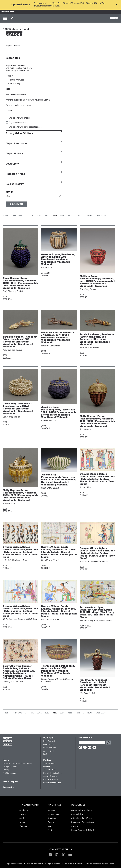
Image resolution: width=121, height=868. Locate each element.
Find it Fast (55, 805)
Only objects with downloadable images (26, 127)
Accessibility (49, 751)
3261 (39, 216)
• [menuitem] (53, 864)
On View (47, 767)
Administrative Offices (82, 818)
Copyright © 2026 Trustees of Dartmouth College (28, 864)
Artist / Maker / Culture (19, 133)
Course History (15, 184)
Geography (12, 164)
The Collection (49, 770)
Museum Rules (50, 748)
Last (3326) (101, 216)
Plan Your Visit (49, 741)
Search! (16, 204)
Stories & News (50, 776)
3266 (78, 216)
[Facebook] (50, 855)
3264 (62, 216)
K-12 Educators (9, 773)
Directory (52, 818)
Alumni (23, 822)
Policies (68, 864)
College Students (10, 767)
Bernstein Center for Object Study (17, 764)
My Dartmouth (29, 805)
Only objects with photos (19, 118)
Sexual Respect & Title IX (83, 830)
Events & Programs (52, 780)
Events (51, 822)
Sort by (10, 192)
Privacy (58, 864)
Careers (75, 826)
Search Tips (13, 58)
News (50, 826)
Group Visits (48, 745)
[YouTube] (70, 855)
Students (24, 810)
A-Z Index (52, 810)
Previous (17, 216)
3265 (70, 216)
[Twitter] (63, 855)
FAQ (45, 754)
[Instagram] (57, 855)
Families (23, 826)
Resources (78, 805)
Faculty (6, 770)
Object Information (17, 144)
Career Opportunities (52, 783)
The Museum (49, 764)
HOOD (114, 18)
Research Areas (15, 174)
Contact (79, 864)
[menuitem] (30, 816)
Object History (14, 154)
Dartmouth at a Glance (82, 810)
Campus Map (54, 814)
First (5, 216)
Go (108, 743)
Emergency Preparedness (83, 822)
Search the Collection (52, 773)
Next (90, 216)
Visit (50, 830)
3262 (47, 216)
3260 (32, 216)
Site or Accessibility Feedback (100, 864)
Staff (22, 818)
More (8, 89)
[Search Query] (92, 743)
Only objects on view (17, 123)
